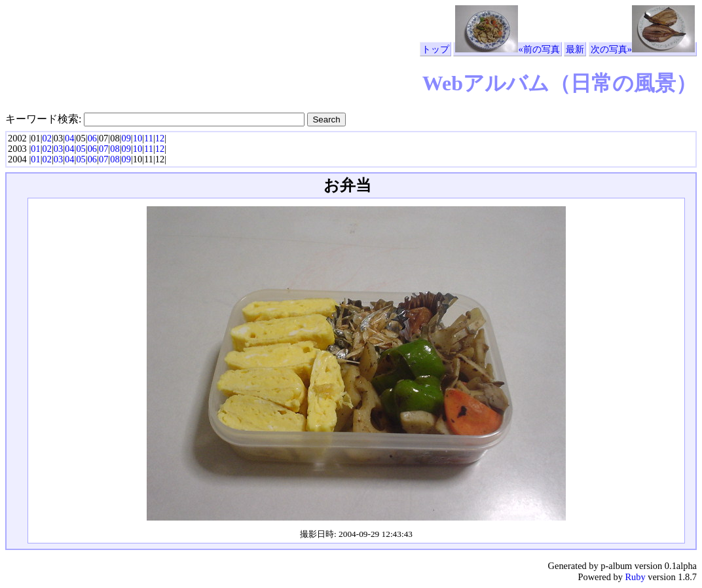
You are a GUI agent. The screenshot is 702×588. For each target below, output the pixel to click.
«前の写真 (507, 49)
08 (115, 149)
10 (138, 138)
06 (92, 138)
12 (160, 138)
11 (149, 138)
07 (103, 149)
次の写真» (643, 49)
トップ (435, 49)
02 (47, 138)
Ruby (635, 577)
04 (69, 138)
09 (126, 138)
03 (58, 149)
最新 (575, 49)
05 (81, 149)
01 (35, 149)
